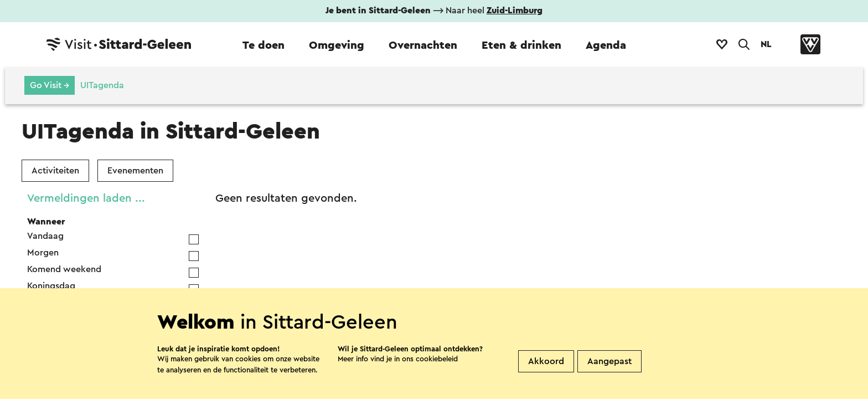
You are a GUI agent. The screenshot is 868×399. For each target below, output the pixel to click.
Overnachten (423, 45)
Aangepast (609, 380)
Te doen (263, 45)
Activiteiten (55, 171)
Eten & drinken (521, 45)
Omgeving (337, 45)
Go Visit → (50, 85)
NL (766, 44)
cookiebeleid (437, 377)
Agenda (606, 45)
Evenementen (135, 171)
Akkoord (546, 380)
